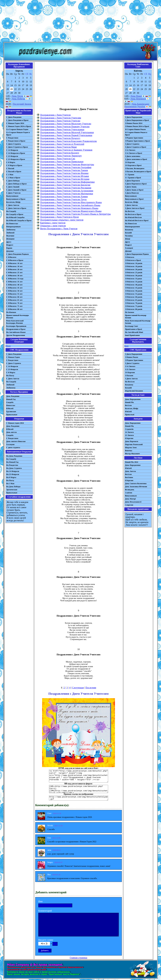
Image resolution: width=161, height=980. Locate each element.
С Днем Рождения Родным (18, 254)
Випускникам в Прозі (134, 199)
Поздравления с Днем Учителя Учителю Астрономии (67, 191)
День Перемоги (138, 99)
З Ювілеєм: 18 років (134, 266)
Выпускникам (12, 196)
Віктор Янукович (132, 454)
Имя (40, 901)
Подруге (10, 245)
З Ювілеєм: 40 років (134, 285)
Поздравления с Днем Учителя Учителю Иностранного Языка (71, 202)
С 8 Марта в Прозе (14, 165)
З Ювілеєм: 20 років (134, 269)
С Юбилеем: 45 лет (14, 288)
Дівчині (128, 251)
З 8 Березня (130, 162)
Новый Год (11, 399)
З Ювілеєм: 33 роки (133, 279)
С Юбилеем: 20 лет (14, 269)
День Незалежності (133, 502)
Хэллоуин (10, 444)
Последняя (91, 688)
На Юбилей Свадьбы (15, 217)
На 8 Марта (11, 477)
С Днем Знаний (13, 187)
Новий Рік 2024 (132, 462)
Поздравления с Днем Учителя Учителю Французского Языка (71, 211)
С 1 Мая (10, 175)
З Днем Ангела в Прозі (135, 208)
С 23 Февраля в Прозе (16, 159)
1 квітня (129, 493)
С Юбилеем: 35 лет (14, 282)
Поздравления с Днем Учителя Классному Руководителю (69, 141)
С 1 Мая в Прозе (13, 178)
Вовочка (129, 451)
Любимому (11, 230)
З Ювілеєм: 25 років (134, 272)
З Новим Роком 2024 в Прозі (137, 126)
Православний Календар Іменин (136, 316)
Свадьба (10, 402)
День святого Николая (16, 441)
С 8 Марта (11, 162)
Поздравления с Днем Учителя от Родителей (62, 144)
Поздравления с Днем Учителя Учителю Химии (64, 197)
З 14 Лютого (130, 150)
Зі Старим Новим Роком (135, 129)
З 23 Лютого (130, 369)
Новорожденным (13, 227)
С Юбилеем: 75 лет (14, 306)
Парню (9, 248)
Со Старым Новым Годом (17, 129)
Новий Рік (129, 402)
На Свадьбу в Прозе (15, 214)
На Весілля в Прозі (133, 214)
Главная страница (79, 958)
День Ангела (130, 471)
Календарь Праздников (16, 326)
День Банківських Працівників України (137, 105)
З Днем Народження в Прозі (137, 120)
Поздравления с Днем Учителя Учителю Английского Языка (70, 205)
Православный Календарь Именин (18, 316)
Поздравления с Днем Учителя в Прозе (60, 217)
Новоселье (11, 405)
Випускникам (131, 196)
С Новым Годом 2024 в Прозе (19, 126)
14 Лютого (129, 432)
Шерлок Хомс (131, 447)
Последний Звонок (22, 104)
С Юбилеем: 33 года (15, 279)
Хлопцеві (129, 248)
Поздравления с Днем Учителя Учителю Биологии (65, 185)
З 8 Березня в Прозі (133, 165)
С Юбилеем (11, 257)
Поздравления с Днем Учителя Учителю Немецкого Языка (69, 208)
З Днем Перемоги (132, 181)
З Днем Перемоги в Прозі (136, 184)
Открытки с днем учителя (53, 226)
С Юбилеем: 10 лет (14, 263)
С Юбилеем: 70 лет (14, 303)
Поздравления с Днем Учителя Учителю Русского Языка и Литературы (75, 214)
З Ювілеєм (130, 257)
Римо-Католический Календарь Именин (15, 322)
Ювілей (128, 411)
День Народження (133, 399)
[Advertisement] (80, 22)
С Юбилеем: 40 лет (14, 285)
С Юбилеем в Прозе (15, 260)
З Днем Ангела (131, 205)
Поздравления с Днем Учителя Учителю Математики (67, 194)
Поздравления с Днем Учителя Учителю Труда (63, 199)
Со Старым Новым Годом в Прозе (18, 134)
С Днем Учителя (13, 193)
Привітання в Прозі (134, 329)
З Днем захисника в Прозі (136, 159)
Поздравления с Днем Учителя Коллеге (60, 153)
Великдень (130, 490)
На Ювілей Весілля (133, 217)
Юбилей (10, 408)
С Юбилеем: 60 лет (14, 297)
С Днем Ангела (13, 205)
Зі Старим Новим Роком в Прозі (136, 134)
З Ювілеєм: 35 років (134, 282)
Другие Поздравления (16, 335)
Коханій (128, 233)
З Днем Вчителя (132, 193)
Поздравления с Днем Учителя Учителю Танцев (64, 170)
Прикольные (12, 415)
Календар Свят (132, 326)
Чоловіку (129, 236)
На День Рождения (14, 456)
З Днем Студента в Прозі (136, 147)
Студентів (129, 429)
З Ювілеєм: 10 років (134, 263)
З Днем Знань (131, 187)
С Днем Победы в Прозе (17, 184)
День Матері (130, 499)
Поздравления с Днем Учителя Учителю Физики (64, 173)
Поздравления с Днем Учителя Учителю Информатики (67, 182)
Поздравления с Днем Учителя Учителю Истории (65, 179)
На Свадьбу (11, 211)
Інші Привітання (132, 335)
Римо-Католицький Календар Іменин (138, 322)
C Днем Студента (14, 363)
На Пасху (10, 375)
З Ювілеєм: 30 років (134, 275)
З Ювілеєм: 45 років (134, 288)
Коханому (129, 230)
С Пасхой (10, 168)
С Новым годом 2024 (15, 423)
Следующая (78, 688)
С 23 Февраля (12, 156)
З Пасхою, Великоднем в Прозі (138, 171)
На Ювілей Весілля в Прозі (137, 220)
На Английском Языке (16, 332)
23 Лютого (129, 435)
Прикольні (130, 415)
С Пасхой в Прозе (14, 171)
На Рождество (12, 465)
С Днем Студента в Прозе (17, 147)
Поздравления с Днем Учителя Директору (61, 156)
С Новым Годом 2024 (15, 123)
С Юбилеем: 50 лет (14, 291)
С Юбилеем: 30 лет (14, 275)
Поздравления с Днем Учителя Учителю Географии (66, 167)
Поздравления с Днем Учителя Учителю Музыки (65, 176)
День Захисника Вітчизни (136, 487)
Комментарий (45, 911)
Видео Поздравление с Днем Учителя (59, 229)
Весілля (128, 405)
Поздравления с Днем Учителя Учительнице (62, 129)
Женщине (10, 239)
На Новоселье (12, 223)
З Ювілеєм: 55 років (134, 294)
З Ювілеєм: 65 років (134, 300)
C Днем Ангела (13, 379)
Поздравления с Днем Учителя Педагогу (60, 138)
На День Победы (13, 487)
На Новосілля (131, 223)
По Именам (11, 312)
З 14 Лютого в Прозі (134, 153)
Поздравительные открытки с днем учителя (62, 220)
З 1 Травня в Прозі (133, 178)
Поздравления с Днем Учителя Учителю (60, 121)
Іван (126, 346)
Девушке (10, 251)
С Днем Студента (14, 144)
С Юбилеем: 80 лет (14, 309)
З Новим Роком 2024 (134, 123)
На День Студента (14, 468)
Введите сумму (46, 940)
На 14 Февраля (13, 471)
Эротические (12, 490)
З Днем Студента (132, 144)
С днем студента (13, 447)
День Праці (136, 96)
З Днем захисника (133, 156)
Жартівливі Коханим (134, 391)
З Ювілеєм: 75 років (134, 306)
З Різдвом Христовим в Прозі (137, 141)
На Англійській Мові (134, 332)
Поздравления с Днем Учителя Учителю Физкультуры (67, 164)
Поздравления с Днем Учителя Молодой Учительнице (67, 132)
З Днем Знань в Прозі (134, 190)
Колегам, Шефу (132, 202)
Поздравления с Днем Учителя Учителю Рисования (66, 188)
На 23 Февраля (13, 474)
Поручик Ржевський (134, 444)
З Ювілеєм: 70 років (134, 303)
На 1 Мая (10, 483)
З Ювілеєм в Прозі (133, 260)
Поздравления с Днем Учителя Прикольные (62, 162)
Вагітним (129, 477)
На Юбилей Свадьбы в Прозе (19, 220)
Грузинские (11, 411)
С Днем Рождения (14, 117)
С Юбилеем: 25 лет (14, 272)
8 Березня (129, 438)
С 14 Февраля (12, 150)
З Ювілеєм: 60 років (134, 297)
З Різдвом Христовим (134, 138)
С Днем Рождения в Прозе (17, 120)
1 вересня (129, 505)
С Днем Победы (13, 181)
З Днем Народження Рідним (137, 254)
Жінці (128, 239)
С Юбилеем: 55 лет (14, 294)
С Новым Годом (13, 357)
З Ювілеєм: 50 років (134, 291)
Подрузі (128, 245)
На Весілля (130, 211)
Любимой (10, 233)
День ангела (12, 432)
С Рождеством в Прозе (16, 141)
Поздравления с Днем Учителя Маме (58, 147)
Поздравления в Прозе (16, 329)
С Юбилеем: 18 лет (14, 266)
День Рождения (13, 396)
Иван (8, 346)
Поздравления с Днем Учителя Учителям (61, 118)
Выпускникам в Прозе (16, 199)
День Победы (18, 99)
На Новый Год (12, 462)
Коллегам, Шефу (13, 202)
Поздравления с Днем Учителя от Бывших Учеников (66, 150)
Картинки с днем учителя (53, 223)
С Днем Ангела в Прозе (16, 208)
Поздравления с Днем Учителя (55, 115)
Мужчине (10, 236)
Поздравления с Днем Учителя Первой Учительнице (66, 135)
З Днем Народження (134, 117)
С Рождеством (12, 138)
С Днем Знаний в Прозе (16, 190)
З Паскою (129, 375)
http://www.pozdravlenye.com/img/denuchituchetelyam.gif (79, 798)
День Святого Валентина (136, 483)
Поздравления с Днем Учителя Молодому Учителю (66, 124)
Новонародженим (133, 227)
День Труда (17, 96)
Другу (9, 242)
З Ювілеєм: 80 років (134, 309)
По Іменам (130, 312)
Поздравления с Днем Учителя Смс (58, 159)
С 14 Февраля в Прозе (16, 153)
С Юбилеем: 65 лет (14, 300)
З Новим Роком (132, 357)
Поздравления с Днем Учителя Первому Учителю (65, 127)
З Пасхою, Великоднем (135, 168)
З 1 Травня (130, 175)
